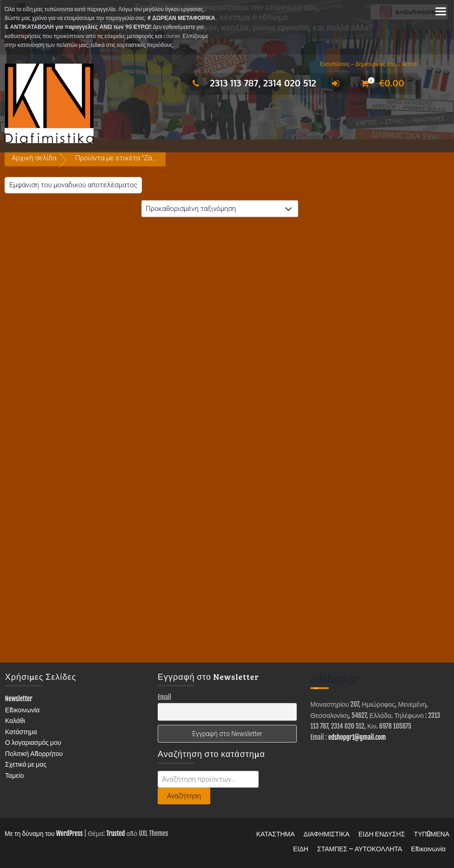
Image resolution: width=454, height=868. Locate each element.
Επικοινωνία (23, 710)
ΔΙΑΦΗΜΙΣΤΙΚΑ (327, 834)
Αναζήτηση (184, 796)
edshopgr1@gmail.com (357, 737)
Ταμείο (14, 775)
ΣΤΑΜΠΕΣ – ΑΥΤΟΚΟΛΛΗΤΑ (360, 849)
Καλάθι (15, 720)
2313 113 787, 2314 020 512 (252, 83)
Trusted (115, 833)
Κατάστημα (21, 732)
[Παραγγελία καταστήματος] (220, 209)
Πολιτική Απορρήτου (34, 753)
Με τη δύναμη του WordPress (44, 833)
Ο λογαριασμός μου (33, 742)
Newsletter (19, 699)
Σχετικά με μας (26, 764)
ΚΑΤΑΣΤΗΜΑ (276, 834)
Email (164, 697)
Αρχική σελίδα (34, 158)
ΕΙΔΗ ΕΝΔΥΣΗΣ (381, 834)
